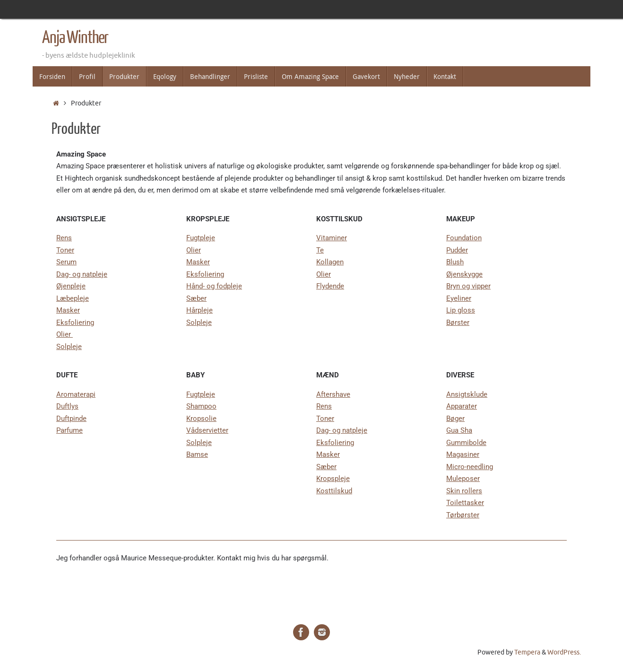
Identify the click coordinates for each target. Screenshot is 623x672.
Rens (64, 238)
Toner (65, 250)
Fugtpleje (201, 238)
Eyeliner (459, 298)
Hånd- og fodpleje (214, 286)
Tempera (527, 652)
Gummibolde (466, 443)
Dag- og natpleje (82, 274)
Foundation (464, 238)
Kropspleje (333, 479)
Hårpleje (199, 310)
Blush (455, 262)
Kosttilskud (334, 491)
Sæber (196, 298)
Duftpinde (71, 419)
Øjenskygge (464, 274)
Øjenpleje (71, 286)
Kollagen (330, 262)
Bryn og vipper (468, 286)
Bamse (197, 454)
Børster (458, 323)
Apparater (462, 406)
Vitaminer (332, 238)
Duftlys (67, 406)
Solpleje (69, 347)
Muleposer (463, 479)
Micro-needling (470, 467)
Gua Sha (459, 430)
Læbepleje (73, 298)
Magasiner (463, 454)
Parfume (69, 430)
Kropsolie (201, 419)
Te (320, 250)
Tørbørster (463, 515)
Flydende (330, 286)
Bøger (455, 419)
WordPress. (564, 652)
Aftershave (333, 394)
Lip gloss (461, 310)
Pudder (457, 250)
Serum (66, 262)
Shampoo (201, 406)
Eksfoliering (75, 323)
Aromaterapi (76, 394)
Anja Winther (75, 38)
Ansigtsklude (467, 394)
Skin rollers (464, 491)
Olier (65, 334)
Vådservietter (207, 430)
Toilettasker (465, 503)
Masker (68, 310)
